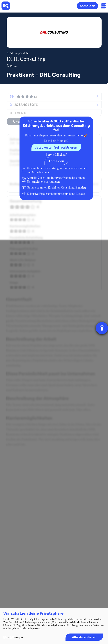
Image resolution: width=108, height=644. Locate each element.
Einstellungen (13, 637)
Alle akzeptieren (84, 637)
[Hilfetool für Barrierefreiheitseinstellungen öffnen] (102, 328)
